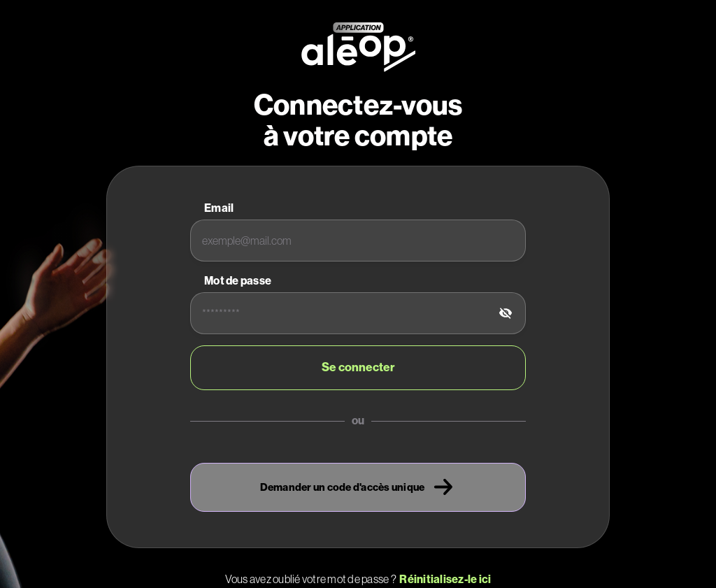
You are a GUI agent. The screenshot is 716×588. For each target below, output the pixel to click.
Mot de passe (238, 281)
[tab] (506, 313)
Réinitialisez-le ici (444, 579)
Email (219, 208)
